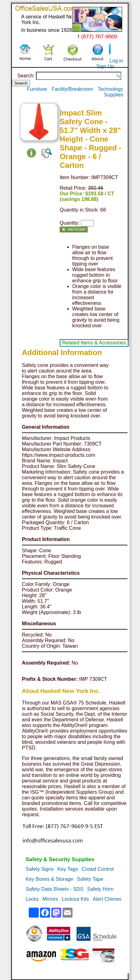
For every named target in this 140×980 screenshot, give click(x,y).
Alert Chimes (107, 899)
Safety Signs (40, 869)
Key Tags (68, 869)
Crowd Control (97, 869)
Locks (32, 899)
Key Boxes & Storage (49, 879)
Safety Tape (90, 879)
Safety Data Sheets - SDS (55, 889)
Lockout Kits (75, 899)
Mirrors (50, 899)
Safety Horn (100, 889)
